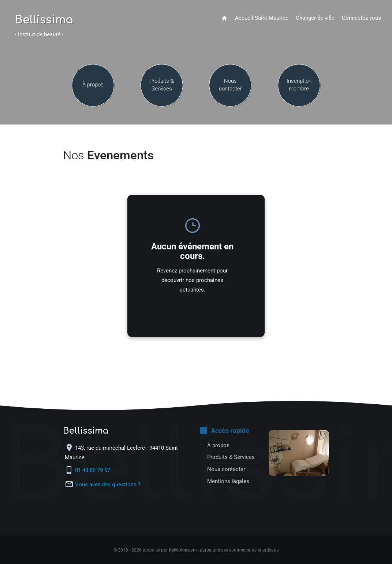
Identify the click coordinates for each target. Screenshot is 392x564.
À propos (93, 85)
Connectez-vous (361, 18)
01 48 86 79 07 (93, 470)
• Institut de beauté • (39, 35)
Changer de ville (315, 18)
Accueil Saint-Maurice (262, 18)
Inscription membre (299, 85)
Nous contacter (230, 85)
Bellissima (44, 20)
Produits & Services (162, 85)
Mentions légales (228, 481)
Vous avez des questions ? (108, 485)
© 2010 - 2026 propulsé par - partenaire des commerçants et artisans (196, 550)
